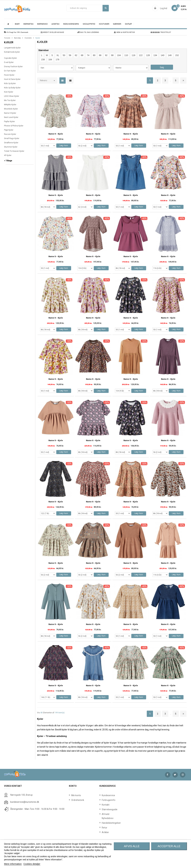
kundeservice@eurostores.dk (25, 802)
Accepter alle (169, 846)
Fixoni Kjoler (9, 75)
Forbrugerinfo (102, 800)
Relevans (44, 80)
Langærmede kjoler (12, 48)
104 (119, 55)
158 (43, 60)
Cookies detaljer (32, 864)
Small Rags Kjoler (12, 138)
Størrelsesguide (102, 809)
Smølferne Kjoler (11, 143)
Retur (102, 828)
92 (106, 55)
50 (64, 55)
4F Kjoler (8, 155)
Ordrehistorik (77, 800)
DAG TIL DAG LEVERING (88, 32)
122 (141, 55)
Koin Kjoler (9, 92)
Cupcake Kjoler (10, 58)
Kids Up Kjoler (10, 83)
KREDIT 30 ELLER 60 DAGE (52, 32)
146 (170, 55)
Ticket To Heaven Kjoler (14, 151)
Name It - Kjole (56, 134)
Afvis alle (132, 846)
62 (76, 55)
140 (162, 55)
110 (126, 55)
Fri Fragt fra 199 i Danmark (16, 32)
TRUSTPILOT (161, 32)
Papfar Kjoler (9, 122)
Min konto (76, 795)
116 (133, 55)
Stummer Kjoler (11, 147)
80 (94, 55)
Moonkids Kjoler (11, 109)
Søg (106, 8)
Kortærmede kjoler (12, 52)
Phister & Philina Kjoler (14, 126)
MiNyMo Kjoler (10, 105)
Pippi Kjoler (9, 130)
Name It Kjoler (10, 113)
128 (148, 55)
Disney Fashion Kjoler (13, 67)
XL (58, 55)
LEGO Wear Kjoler (12, 96)
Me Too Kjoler (10, 100)
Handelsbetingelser (102, 823)
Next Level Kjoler (11, 117)
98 (112, 55)
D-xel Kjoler (9, 62)
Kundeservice (102, 795)
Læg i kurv (64, 145)
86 (100, 55)
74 (88, 55)
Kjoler (9, 42)
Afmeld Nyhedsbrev (102, 816)
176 (57, 60)
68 (82, 55)
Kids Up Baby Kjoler (12, 88)
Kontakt (102, 805)
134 (155, 55)
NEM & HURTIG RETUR (124, 32)
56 (70, 55)
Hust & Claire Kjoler (12, 79)
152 (177, 55)
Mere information (13, 864)
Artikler (102, 832)
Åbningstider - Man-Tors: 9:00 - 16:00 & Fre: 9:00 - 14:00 (37, 809)
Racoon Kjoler (10, 134)
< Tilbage (8, 161)
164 (50, 60)
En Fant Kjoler (10, 71)
